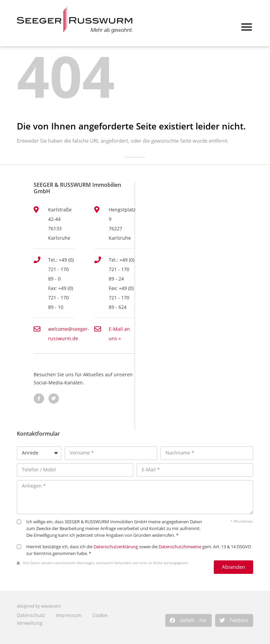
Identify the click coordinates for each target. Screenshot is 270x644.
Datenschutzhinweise (180, 547)
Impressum (69, 615)
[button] (189, 620)
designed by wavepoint (39, 606)
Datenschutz (31, 615)
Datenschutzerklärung (116, 547)
